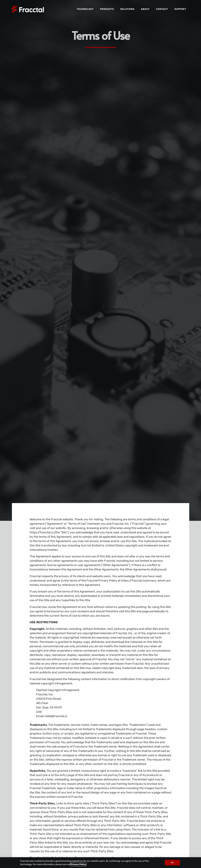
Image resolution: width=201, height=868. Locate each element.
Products (107, 9)
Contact (162, 9)
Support (180, 9)
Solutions (127, 9)
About (145, 9)
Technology (85, 9)
